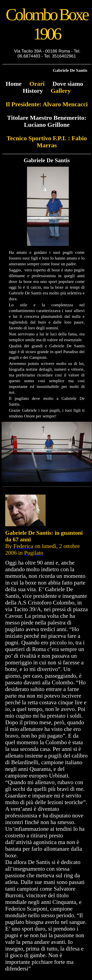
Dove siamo (68, 84)
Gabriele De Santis (70, 70)
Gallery (57, 91)
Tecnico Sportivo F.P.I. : (38, 138)
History (33, 91)
